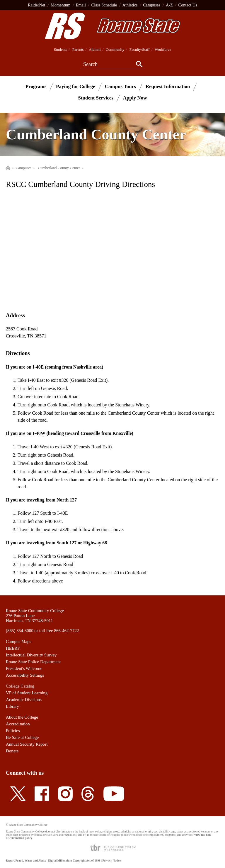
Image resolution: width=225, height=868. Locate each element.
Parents (78, 49)
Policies (13, 731)
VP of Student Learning (27, 693)
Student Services (96, 98)
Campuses (152, 5)
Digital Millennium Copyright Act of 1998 (74, 861)
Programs (36, 86)
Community (115, 49)
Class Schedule (104, 5)
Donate (12, 751)
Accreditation (18, 724)
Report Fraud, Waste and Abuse (26, 861)
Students (61, 49)
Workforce (163, 49)
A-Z (169, 5)
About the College (22, 717)
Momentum (60, 5)
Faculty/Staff (140, 49)
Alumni (95, 49)
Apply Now (135, 98)
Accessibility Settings (25, 675)
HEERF (13, 648)
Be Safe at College (22, 737)
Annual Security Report (27, 744)
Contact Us (187, 5)
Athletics (130, 5)
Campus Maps (18, 641)
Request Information (168, 86)
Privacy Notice (111, 861)
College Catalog (20, 686)
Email (81, 5)
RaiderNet (36, 5)
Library (12, 706)
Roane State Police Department (33, 662)
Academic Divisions (24, 700)
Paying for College (76, 86)
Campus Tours (120, 86)
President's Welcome (24, 668)
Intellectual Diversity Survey (31, 655)
